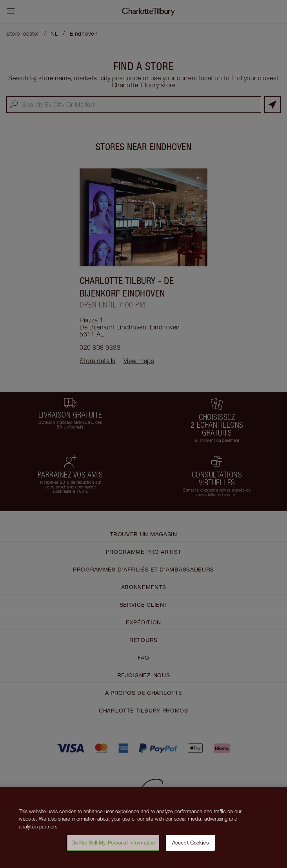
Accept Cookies (191, 846)
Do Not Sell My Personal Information (113, 846)
